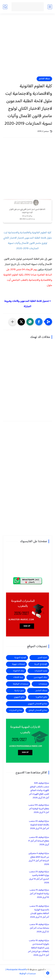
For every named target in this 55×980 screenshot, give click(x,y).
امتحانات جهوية (18, 664)
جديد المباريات (41, 671)
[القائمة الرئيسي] (50, 7)
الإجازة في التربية (41, 664)
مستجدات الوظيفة (21, 684)
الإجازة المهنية (20, 658)
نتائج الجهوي (19, 697)
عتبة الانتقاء (18, 677)
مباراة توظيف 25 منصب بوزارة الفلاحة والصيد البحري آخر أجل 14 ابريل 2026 (39, 877)
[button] (39, 322)
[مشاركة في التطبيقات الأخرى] (12, 322)
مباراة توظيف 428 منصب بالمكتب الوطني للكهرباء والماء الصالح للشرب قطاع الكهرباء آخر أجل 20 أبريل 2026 (39, 790)
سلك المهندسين (40, 677)
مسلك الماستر (44, 79)
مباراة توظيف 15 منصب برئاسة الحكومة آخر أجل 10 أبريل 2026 (39, 894)
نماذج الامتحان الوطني (38, 710)
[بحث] (5, 7)
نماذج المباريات (16, 710)
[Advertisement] (27, 47)
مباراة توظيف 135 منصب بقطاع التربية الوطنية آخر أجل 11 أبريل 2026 (39, 809)
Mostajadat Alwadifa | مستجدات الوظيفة (21, 972)
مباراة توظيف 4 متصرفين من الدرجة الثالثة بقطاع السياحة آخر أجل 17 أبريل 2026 (39, 859)
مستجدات (43, 684)
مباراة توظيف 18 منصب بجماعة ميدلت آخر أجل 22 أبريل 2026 (39, 928)
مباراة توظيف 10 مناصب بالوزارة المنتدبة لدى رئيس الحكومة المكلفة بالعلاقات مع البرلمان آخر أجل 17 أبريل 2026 (38, 948)
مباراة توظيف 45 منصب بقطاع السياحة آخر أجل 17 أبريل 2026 (39, 841)
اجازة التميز (42, 658)
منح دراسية (19, 691)
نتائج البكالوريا (41, 697)
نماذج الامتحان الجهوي (37, 704)
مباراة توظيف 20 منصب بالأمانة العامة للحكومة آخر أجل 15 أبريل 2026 (39, 825)
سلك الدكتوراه (19, 671)
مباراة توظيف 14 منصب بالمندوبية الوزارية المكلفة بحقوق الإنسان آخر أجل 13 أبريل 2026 (39, 912)
